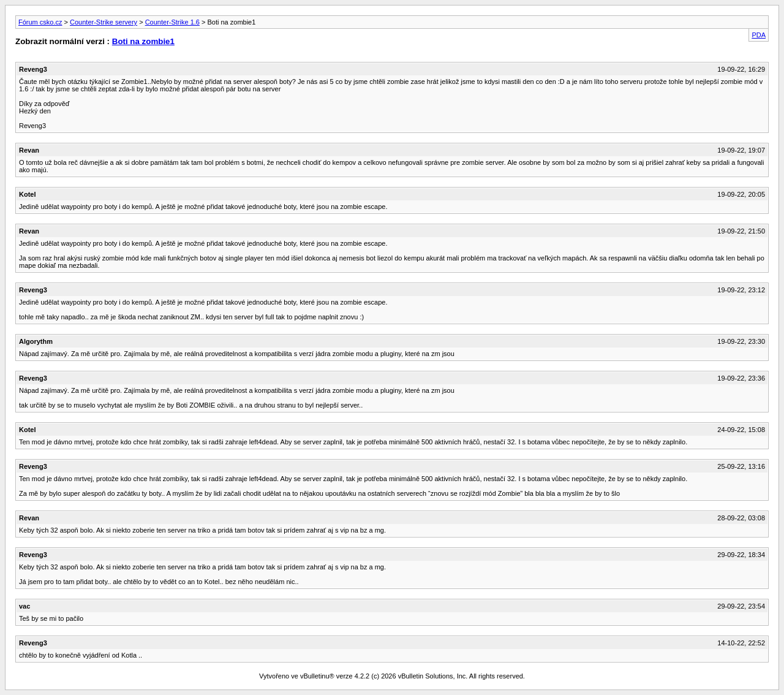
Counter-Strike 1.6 (172, 22)
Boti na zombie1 (143, 41)
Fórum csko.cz (40, 22)
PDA (759, 35)
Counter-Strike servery (104, 22)
